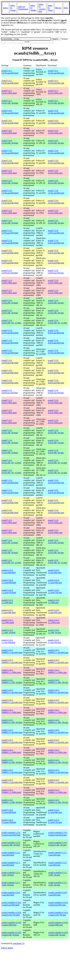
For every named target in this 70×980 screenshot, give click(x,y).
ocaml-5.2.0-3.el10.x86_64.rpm (56, 541)
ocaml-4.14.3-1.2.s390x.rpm (54, 621)
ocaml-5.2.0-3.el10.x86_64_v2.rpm (57, 561)
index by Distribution (23, 8)
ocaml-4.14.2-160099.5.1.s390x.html (11, 671)
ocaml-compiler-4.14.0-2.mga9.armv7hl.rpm (58, 914)
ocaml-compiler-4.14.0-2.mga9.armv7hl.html (11, 914)
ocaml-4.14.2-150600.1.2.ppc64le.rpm (58, 781)
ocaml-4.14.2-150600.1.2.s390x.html (11, 791)
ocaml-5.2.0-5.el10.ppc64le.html (10, 252)
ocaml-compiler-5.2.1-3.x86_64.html (11, 874)
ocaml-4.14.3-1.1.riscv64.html (8, 641)
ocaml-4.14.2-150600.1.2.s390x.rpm (57, 791)
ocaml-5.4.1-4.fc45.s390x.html (9, 92)
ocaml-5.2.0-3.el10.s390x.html (9, 521)
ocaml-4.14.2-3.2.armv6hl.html (9, 811)
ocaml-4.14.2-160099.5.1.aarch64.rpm (58, 651)
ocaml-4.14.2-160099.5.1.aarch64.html (12, 651)
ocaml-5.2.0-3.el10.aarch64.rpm (56, 481)
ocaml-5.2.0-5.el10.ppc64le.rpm (56, 252)
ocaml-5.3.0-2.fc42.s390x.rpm (55, 212)
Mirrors (58, 8)
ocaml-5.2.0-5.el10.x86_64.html (10, 302)
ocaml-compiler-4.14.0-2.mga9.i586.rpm (58, 924)
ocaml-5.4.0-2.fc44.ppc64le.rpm (56, 122)
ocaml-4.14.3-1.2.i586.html (7, 601)
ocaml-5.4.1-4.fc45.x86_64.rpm (56, 102)
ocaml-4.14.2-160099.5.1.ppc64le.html (12, 661)
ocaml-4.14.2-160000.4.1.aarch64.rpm (58, 691)
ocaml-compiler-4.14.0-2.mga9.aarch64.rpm (58, 904)
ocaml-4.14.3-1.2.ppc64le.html (9, 611)
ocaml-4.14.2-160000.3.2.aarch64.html (12, 731)
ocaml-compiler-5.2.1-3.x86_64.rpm (58, 874)
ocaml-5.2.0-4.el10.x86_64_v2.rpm (57, 461)
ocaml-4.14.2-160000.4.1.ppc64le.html (12, 701)
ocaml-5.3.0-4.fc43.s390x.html (9, 172)
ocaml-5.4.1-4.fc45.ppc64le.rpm (56, 82)
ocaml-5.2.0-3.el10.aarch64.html (10, 481)
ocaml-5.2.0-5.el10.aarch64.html (10, 232)
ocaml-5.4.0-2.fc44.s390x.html (9, 132)
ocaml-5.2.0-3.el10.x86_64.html (10, 541)
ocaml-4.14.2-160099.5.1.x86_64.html (12, 681)
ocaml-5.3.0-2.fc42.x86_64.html (10, 222)
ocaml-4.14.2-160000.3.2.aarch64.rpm (58, 731)
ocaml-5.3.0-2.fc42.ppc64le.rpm (56, 202)
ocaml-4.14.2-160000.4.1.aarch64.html (12, 691)
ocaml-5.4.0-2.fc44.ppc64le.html (10, 122)
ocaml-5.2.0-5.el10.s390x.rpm (55, 282)
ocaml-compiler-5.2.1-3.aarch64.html (11, 854)
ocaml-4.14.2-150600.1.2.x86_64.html (12, 801)
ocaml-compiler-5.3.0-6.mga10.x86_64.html (11, 844)
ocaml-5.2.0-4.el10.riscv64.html (10, 392)
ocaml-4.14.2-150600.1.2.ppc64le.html (12, 781)
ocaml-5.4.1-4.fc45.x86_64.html (10, 102)
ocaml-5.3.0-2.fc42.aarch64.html (10, 192)
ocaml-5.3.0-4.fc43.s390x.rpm (55, 172)
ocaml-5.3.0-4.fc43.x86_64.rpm (56, 182)
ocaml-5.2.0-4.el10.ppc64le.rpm (56, 362)
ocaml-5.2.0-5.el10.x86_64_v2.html (11, 322)
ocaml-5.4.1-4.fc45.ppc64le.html (10, 82)
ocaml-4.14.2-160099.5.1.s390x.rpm (57, 671)
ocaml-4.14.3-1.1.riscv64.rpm (54, 641)
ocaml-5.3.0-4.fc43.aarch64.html (10, 152)
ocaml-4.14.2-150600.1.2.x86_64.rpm (58, 801)
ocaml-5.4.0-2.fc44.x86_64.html (10, 142)
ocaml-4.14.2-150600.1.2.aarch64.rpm (58, 771)
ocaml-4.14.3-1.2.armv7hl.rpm (55, 591)
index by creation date (42, 8)
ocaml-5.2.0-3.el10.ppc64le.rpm (56, 501)
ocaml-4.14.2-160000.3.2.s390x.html (11, 751)
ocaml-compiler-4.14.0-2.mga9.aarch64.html (11, 904)
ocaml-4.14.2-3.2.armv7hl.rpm (55, 821)
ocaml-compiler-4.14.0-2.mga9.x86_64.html (11, 934)
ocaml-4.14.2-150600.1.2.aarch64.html (12, 771)
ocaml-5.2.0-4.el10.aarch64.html (10, 332)
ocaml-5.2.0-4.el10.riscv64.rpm (56, 392)
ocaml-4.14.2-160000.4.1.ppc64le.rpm (58, 701)
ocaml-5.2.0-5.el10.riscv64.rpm (56, 272)
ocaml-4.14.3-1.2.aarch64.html (9, 571)
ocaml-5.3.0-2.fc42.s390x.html (9, 212)
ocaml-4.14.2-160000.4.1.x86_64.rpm (58, 721)
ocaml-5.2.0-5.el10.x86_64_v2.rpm (57, 322)
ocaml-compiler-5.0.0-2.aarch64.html (11, 894)
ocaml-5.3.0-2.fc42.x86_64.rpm (56, 222)
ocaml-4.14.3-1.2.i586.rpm (54, 601)
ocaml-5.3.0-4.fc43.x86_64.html (10, 182)
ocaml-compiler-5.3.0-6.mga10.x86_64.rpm (58, 844)
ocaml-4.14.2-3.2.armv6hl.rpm (55, 811)
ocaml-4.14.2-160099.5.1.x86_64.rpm (58, 681)
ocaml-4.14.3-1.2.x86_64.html (8, 631)
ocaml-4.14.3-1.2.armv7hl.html (9, 591)
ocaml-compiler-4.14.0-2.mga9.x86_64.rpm (58, 934)
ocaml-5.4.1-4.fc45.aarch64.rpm (56, 72)
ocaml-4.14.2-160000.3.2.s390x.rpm (57, 751)
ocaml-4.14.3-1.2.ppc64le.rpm (55, 611)
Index (6, 8)
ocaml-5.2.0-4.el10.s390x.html (9, 402)
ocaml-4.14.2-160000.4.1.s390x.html (11, 711)
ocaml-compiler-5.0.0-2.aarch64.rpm (58, 894)
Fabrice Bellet (7, 948)
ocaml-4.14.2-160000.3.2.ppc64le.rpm (58, 741)
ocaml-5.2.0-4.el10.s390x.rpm (55, 402)
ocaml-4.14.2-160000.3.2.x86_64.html (12, 761)
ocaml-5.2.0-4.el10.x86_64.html (10, 432)
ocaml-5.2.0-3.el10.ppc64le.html (10, 501)
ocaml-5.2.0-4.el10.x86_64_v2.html (11, 461)
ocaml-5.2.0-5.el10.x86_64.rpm (56, 302)
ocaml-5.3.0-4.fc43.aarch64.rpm (56, 152)
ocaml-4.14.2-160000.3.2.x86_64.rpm (58, 761)
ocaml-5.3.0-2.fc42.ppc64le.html (10, 202)
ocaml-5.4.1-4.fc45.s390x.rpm (55, 92)
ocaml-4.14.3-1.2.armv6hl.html (9, 581)
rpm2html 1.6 (19, 943)
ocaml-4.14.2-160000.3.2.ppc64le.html (12, 741)
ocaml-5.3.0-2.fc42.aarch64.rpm (56, 192)
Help (66, 8)
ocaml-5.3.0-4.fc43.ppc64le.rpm (56, 162)
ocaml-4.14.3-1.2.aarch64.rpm (55, 571)
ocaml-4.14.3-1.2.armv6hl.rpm (55, 581)
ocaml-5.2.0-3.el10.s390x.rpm (55, 521)
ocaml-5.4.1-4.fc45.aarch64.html (10, 72)
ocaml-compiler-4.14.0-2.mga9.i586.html (11, 924)
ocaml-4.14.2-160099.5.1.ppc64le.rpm (58, 661)
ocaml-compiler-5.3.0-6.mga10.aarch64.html (11, 834)
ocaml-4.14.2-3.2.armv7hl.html (9, 821)
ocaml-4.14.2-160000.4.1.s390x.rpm (57, 711)
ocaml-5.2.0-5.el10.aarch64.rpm (56, 232)
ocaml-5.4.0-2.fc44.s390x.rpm (55, 132)
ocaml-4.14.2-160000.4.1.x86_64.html (12, 721)
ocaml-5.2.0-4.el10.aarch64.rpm (56, 332)
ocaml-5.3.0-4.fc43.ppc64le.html (10, 162)
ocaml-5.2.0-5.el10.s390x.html (9, 282)
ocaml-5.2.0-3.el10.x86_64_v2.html (11, 561)
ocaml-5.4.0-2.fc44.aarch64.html (10, 112)
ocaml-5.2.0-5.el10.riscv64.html (10, 272)
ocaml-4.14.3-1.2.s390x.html (8, 621)
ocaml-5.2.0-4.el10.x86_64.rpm (56, 432)
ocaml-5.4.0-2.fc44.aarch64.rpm (56, 112)
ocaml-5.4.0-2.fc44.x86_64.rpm (56, 142)
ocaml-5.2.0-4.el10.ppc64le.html (10, 362)
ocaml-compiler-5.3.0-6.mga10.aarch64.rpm (58, 834)
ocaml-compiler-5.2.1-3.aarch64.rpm (58, 854)
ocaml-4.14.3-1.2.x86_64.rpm (54, 631)
